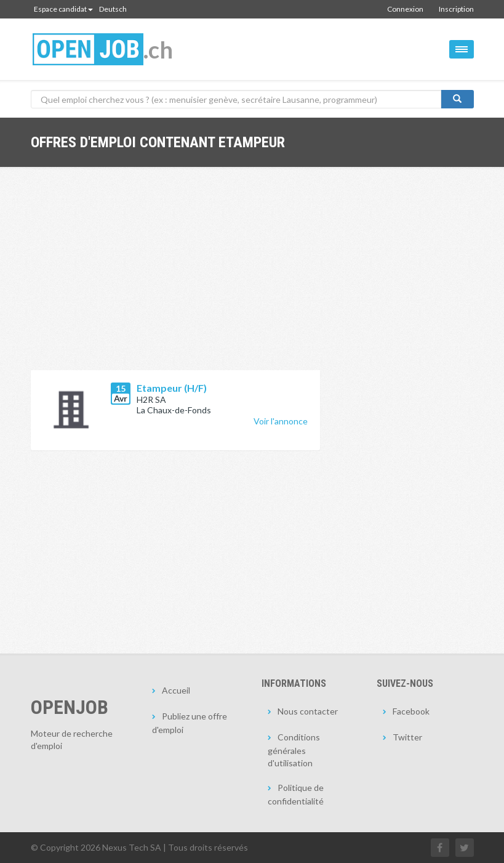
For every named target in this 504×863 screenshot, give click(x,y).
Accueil (176, 690)
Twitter (407, 737)
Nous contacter (308, 711)
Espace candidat (63, 9)
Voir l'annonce (281, 421)
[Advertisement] (175, 278)
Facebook (411, 711)
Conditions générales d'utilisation (294, 750)
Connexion (405, 9)
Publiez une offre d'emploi (190, 723)
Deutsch (113, 9)
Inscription (456, 9)
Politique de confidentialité (296, 794)
